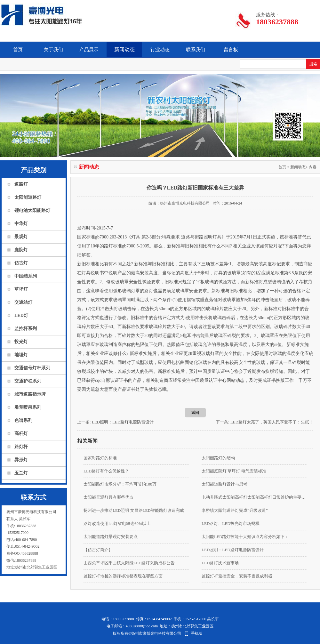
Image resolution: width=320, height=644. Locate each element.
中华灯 (21, 224)
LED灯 (21, 315)
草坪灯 (21, 289)
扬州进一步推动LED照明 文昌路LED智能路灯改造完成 (134, 510)
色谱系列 (23, 420)
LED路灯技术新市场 (220, 563)
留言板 (231, 50)
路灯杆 (21, 447)
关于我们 (53, 50)
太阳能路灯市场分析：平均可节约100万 (120, 484)
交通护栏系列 (28, 381)
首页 (18, 50)
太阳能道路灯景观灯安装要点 (111, 537)
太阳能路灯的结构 (218, 458)
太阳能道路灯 (28, 197)
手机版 (197, 633)
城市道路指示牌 (30, 394)
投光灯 (21, 342)
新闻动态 (124, 49)
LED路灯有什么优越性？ (106, 471)
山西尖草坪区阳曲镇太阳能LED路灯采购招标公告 (129, 563)
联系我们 (196, 50)
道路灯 (21, 184)
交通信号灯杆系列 (32, 368)
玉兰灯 (21, 473)
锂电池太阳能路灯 (32, 210)
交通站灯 (23, 302)
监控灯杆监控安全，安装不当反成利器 (237, 576)
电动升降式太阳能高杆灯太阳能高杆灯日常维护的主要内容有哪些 (254, 497)
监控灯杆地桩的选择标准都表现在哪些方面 (123, 576)
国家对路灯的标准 (100, 458)
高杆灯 (21, 434)
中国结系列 (26, 276)
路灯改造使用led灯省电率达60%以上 (117, 523)
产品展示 (89, 50)
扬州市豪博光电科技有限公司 (185, 203)
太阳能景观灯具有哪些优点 (108, 497)
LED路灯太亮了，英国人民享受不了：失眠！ (272, 422)
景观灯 (21, 237)
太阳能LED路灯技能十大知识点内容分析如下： (245, 537)
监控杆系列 (26, 329)
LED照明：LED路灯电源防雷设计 (123, 422)
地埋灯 (21, 355)
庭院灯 (21, 250)
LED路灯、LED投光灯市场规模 (231, 523)
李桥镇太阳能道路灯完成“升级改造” (235, 510)
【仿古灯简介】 (98, 550)
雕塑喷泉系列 (28, 407)
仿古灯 (21, 263)
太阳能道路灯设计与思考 (224, 484)
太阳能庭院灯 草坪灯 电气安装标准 (234, 471)
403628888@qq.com (142, 626)
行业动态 (160, 50)
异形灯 (21, 460)
